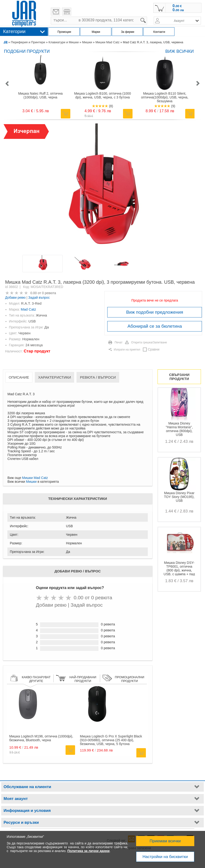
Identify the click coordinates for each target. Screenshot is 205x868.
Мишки (87, 42)
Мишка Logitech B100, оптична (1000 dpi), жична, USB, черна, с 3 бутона (102, 95)
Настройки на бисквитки (165, 857)
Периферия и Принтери (28, 42)
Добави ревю (15, 297)
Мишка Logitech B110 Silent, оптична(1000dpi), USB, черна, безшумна (165, 97)
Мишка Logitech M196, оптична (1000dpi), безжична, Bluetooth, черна (41, 738)
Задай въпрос (39, 297)
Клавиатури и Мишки (64, 42)
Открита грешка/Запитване (149, 342)
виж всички (179, 51)
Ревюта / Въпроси (98, 377)
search (147, 17)
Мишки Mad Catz (107, 42)
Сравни (154, 349)
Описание (19, 377)
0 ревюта (49, 293)
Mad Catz (28, 309)
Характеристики (55, 377)
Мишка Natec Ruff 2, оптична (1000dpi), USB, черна (40, 95)
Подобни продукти (27, 51)
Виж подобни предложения (155, 312)
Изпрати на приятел (127, 350)
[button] (7, 84)
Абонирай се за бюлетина (155, 326)
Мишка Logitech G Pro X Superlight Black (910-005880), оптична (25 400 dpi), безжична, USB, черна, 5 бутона (111, 740)
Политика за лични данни (89, 851)
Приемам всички (165, 841)
